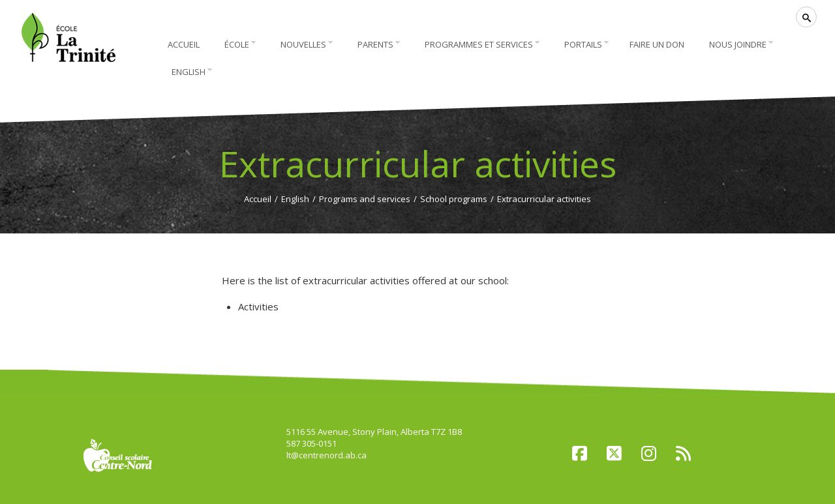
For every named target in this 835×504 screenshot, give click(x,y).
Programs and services (365, 199)
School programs (454, 199)
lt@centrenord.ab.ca (326, 455)
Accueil (258, 199)
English (295, 199)
